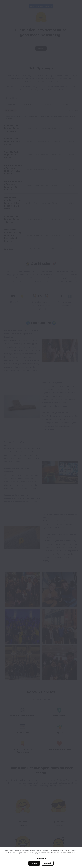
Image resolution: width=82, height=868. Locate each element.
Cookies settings (41, 858)
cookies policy (71, 853)
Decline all (48, 863)
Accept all (34, 863)
